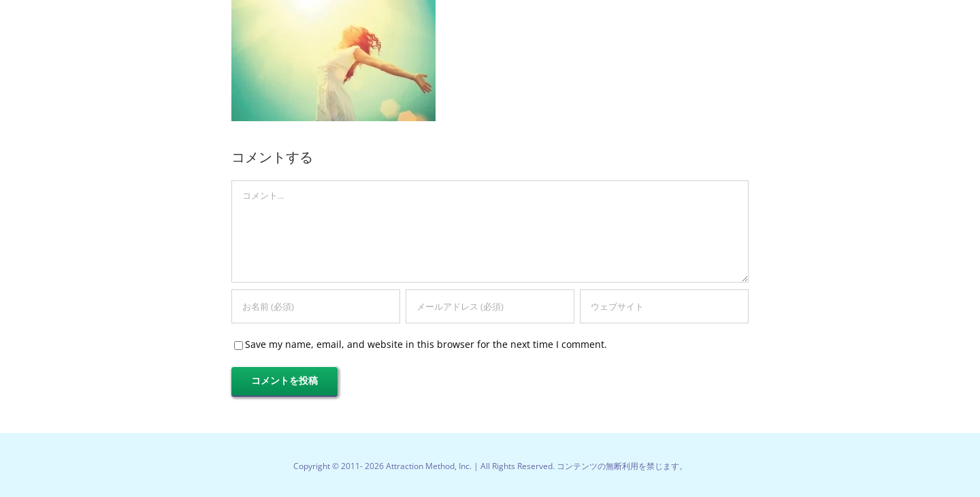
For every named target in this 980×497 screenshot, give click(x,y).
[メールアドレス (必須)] (490, 306)
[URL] (664, 306)
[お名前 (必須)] (316, 306)
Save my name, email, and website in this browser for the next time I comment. (426, 344)
